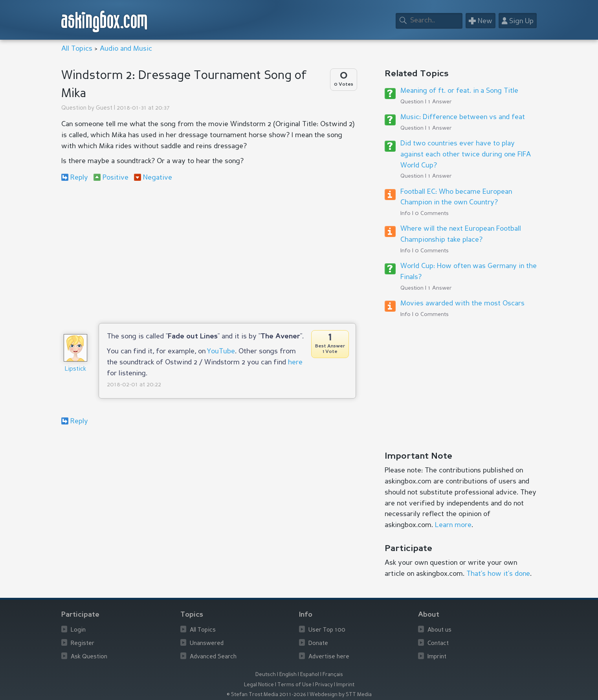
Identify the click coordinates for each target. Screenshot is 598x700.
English (288, 675)
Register (83, 644)
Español (310, 675)
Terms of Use (294, 685)
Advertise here (329, 657)
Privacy (324, 685)
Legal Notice (259, 685)
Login (78, 630)
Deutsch (266, 675)
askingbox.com (105, 21)
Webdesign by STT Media (341, 695)
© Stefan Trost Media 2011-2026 (266, 695)
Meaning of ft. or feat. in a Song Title (459, 91)
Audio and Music (126, 49)
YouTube (221, 351)
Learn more (453, 525)
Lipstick (75, 369)
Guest (104, 108)
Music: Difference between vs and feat (463, 117)
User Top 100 (327, 630)
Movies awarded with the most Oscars (462, 303)
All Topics (77, 49)
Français (333, 675)
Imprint (437, 657)
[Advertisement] (209, 252)
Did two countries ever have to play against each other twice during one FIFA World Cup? (466, 154)
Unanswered (207, 644)
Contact (438, 644)
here (295, 362)
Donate (318, 644)
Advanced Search (213, 657)
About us (439, 630)
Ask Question (89, 657)
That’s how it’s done (498, 574)
